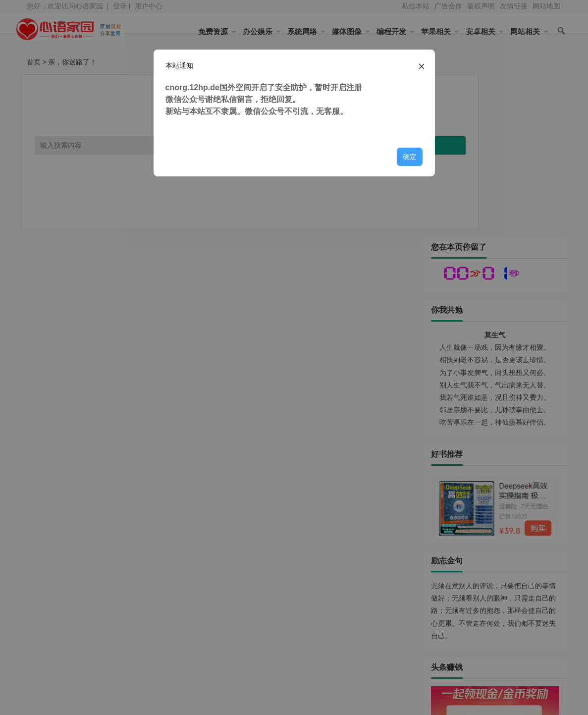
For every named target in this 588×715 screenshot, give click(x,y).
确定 (410, 157)
